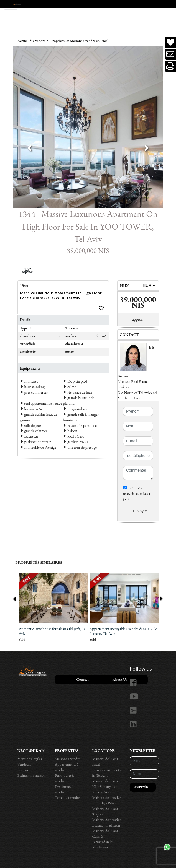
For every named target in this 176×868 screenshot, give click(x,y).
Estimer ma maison (32, 775)
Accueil (23, 41)
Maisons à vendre (68, 759)
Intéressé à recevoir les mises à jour (137, 493)
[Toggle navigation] (11, 5)
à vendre (39, 41)
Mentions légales (30, 759)
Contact (82, 679)
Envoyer (140, 511)
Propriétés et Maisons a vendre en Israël (79, 41)
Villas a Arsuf (102, 792)
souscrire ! (143, 787)
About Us (120, 679)
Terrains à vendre (67, 797)
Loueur (23, 770)
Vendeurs (24, 764)
